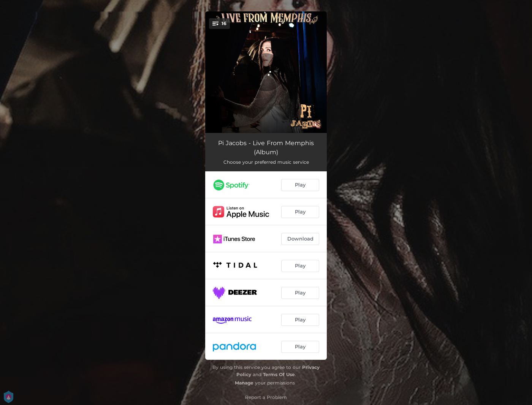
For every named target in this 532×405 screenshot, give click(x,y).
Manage (244, 383)
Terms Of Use (279, 374)
